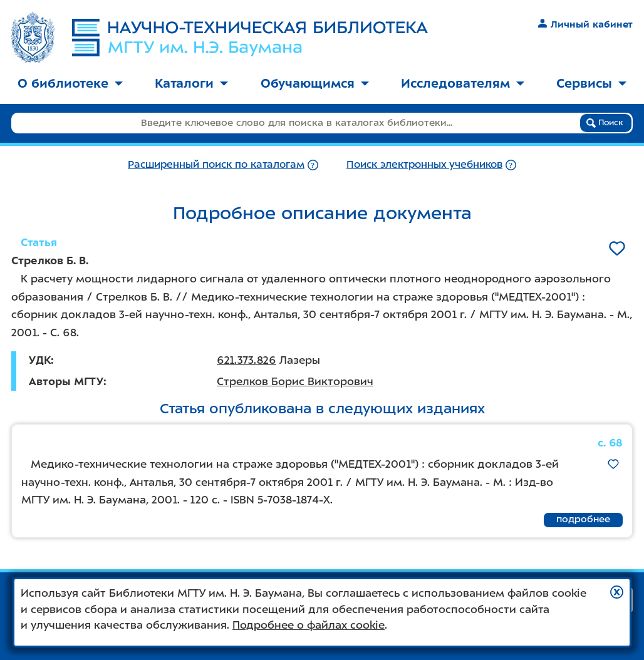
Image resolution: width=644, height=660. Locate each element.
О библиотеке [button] (70, 83)
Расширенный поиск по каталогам (216, 164)
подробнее (583, 519)
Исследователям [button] (463, 83)
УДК (40, 360)
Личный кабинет (585, 24)
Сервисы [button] (591, 83)
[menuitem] (70, 84)
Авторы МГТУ (66, 381)
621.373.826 (247, 360)
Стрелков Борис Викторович (295, 381)
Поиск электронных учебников (424, 164)
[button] (617, 592)
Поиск (605, 123)
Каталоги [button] (191, 83)
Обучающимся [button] (315, 83)
